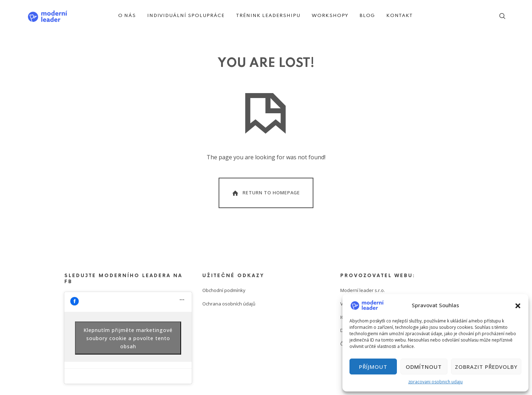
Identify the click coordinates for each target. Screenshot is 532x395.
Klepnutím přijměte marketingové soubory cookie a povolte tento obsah (128, 338)
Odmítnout (424, 367)
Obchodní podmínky (224, 290)
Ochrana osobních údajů (229, 304)
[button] (518, 305)
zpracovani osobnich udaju (435, 382)
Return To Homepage (265, 193)
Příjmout (373, 367)
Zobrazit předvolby (486, 367)
